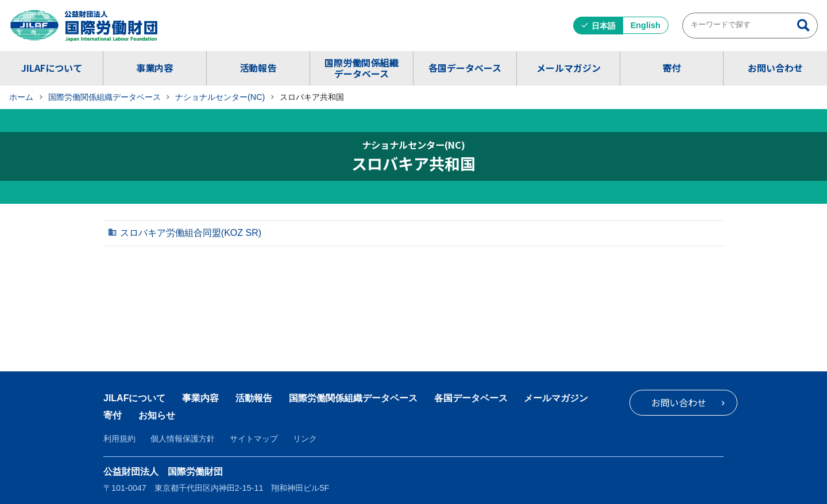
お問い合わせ (775, 68)
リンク (305, 439)
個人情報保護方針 (183, 439)
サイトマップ (254, 439)
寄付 (671, 68)
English (646, 25)
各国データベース (465, 68)
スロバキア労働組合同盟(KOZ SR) (191, 233)
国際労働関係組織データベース (361, 68)
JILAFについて (52, 68)
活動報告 (258, 68)
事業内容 (154, 68)
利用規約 (119, 439)
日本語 (604, 26)
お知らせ (157, 415)
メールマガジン (569, 68)
